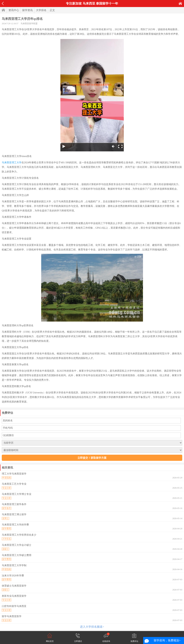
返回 (3, 4)
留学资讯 (27, 10)
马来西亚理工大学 (12, 163)
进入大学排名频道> (92, 627)
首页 (180, 3)
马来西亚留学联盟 (29, 24)
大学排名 (41, 10)
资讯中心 (14, 10)
